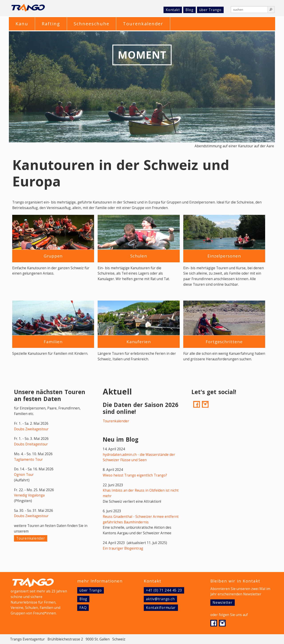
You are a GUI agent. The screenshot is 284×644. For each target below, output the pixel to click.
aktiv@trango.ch (160, 599)
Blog (189, 10)
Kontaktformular (161, 608)
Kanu (22, 24)
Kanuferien (139, 342)
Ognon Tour (24, 475)
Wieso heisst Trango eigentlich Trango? (135, 475)
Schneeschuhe (92, 24)
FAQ (83, 608)
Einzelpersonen (224, 256)
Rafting (51, 24)
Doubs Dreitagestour (31, 444)
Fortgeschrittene (224, 342)
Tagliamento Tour (28, 460)
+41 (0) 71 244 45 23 (164, 590)
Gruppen (53, 256)
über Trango (210, 10)
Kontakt (173, 10)
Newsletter (223, 603)
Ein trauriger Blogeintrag (123, 548)
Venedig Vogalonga (29, 495)
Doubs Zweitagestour (31, 429)
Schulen (139, 256)
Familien (53, 342)
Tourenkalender (143, 24)
